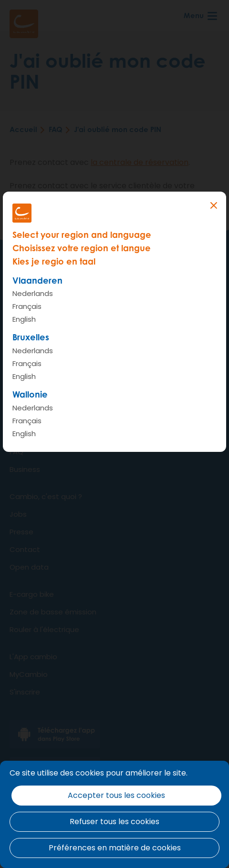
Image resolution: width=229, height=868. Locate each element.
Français (27, 306)
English (24, 319)
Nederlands (33, 293)
